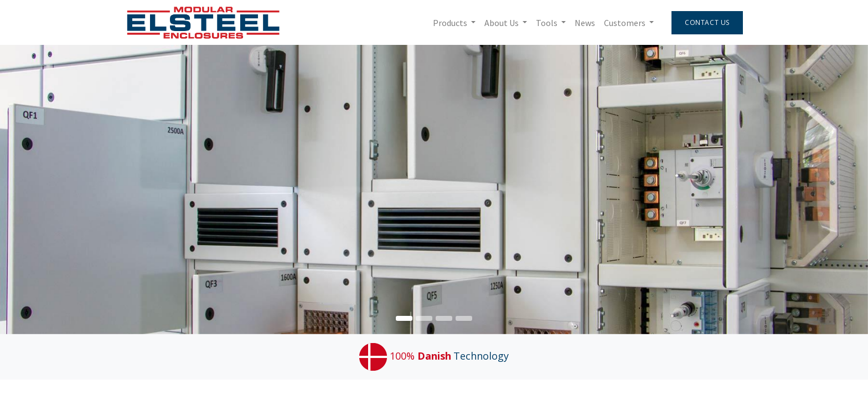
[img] (833, 190)
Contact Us (706, 22)
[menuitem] (583, 23)
